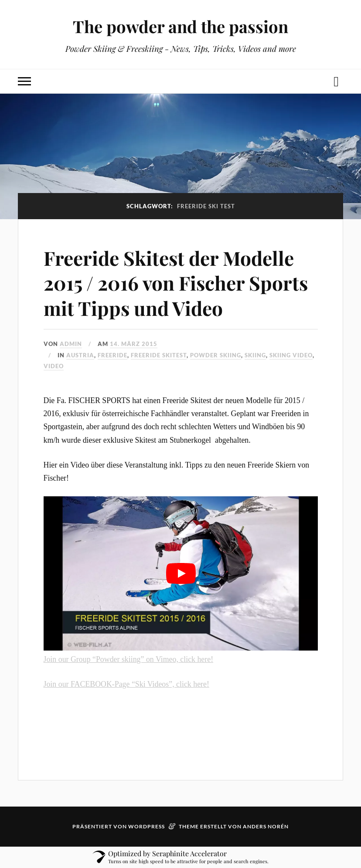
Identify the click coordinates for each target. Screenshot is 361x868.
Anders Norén (266, 826)
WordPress (146, 826)
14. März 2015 (134, 344)
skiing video (291, 355)
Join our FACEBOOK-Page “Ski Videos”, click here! (126, 684)
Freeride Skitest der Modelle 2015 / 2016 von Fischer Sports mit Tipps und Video (176, 283)
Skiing (255, 355)
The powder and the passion (180, 26)
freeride (112, 355)
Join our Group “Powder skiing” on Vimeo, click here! (129, 659)
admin (71, 344)
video (54, 366)
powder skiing (216, 355)
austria (80, 355)
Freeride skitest (159, 355)
